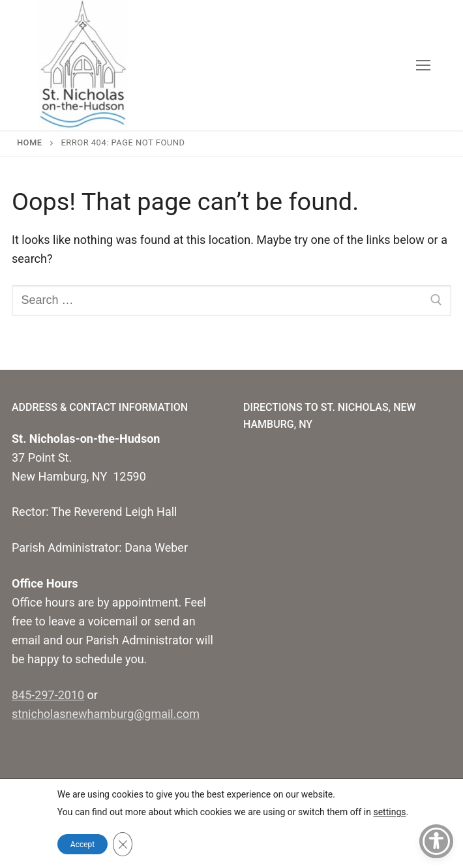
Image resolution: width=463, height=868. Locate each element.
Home (30, 142)
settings (389, 812)
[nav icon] (423, 66)
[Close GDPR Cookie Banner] (123, 845)
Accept (82, 845)
